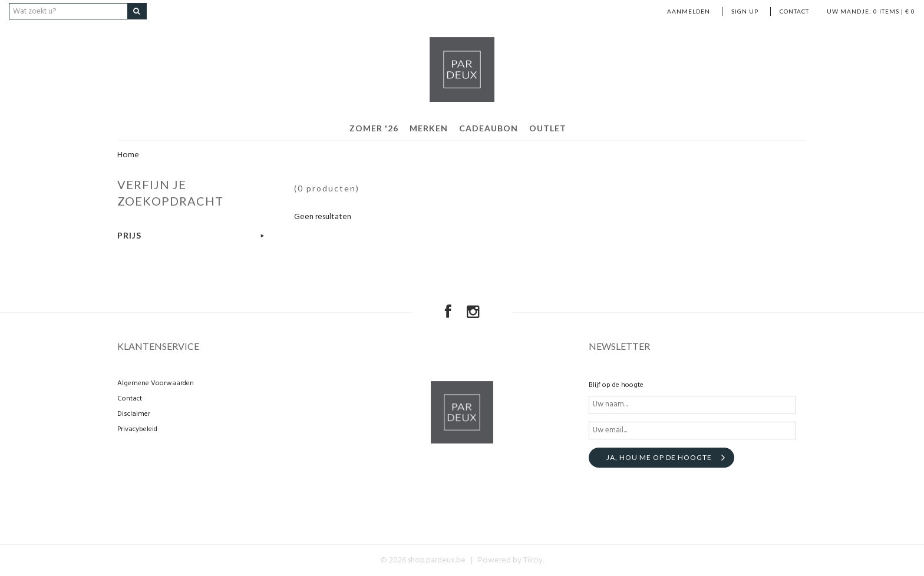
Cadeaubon (489, 128)
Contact (794, 11)
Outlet (548, 128)
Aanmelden (689, 11)
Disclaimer (134, 414)
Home (128, 155)
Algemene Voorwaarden (156, 383)
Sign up (745, 11)
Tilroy (533, 560)
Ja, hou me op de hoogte (659, 457)
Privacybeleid (137, 429)
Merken (429, 128)
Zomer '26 (374, 128)
